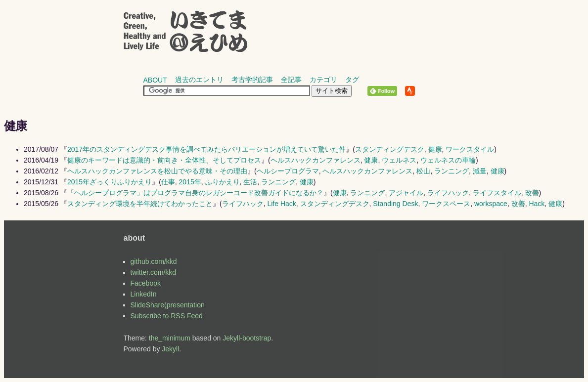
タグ (352, 80)
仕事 (168, 182)
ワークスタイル (470, 149)
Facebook (146, 283)
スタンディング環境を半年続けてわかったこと (140, 204)
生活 (250, 182)
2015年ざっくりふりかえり (110, 182)
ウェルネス (399, 160)
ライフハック (448, 193)
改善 (532, 193)
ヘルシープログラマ (288, 171)
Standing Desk (395, 204)
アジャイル (406, 193)
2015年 (190, 182)
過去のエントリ (199, 80)
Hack (537, 204)
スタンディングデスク (390, 149)
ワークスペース (446, 204)
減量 (480, 171)
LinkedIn (144, 294)
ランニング (452, 171)
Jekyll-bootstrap (247, 338)
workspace (491, 204)
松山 (423, 171)
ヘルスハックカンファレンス (316, 160)
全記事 (291, 80)
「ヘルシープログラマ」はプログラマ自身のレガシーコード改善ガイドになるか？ (195, 193)
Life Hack (281, 204)
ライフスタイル (497, 193)
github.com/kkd (154, 261)
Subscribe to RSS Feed (167, 316)
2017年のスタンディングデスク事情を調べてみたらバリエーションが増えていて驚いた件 (206, 149)
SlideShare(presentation (168, 305)
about (155, 80)
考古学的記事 (252, 80)
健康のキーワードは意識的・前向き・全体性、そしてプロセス (164, 160)
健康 (435, 149)
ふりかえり (223, 182)
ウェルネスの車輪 (448, 160)
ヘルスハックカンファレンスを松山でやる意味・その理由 (157, 171)
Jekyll (170, 349)
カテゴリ (323, 80)
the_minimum (170, 338)
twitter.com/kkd (154, 272)
